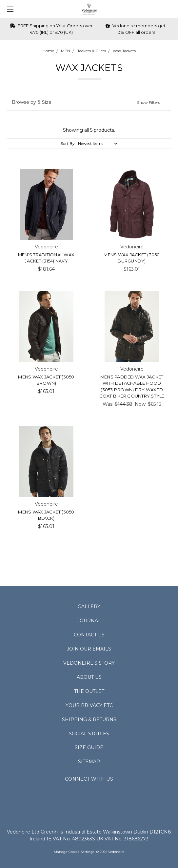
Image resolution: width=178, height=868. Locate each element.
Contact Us (89, 635)
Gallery (89, 606)
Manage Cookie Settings (74, 852)
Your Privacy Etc (89, 705)
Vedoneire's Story (89, 663)
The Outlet (89, 691)
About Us (89, 677)
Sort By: (68, 143)
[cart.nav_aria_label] (170, 9)
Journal (89, 621)
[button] (89, 102)
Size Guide (89, 747)
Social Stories (89, 734)
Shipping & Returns (89, 720)
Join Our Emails (89, 649)
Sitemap (89, 762)
